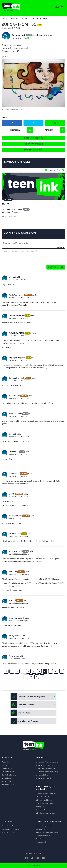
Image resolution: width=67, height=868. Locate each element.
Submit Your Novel (42, 797)
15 (31, 677)
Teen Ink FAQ (7, 778)
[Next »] (42, 677)
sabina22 (13, 572)
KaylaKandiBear (16, 295)
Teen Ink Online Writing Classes (47, 832)
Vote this (54, 130)
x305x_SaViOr (15, 516)
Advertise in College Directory (46, 768)
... (23, 671)
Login (61, 247)
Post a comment (33, 138)
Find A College (20, 713)
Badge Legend (41, 842)
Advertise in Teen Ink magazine (47, 762)
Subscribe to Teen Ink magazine (47, 813)
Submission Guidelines (44, 800)
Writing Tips (40, 807)
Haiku (25, 19)
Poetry (15, 19)
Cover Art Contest (9, 826)
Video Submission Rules (44, 803)
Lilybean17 (14, 452)
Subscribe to (27, 697)
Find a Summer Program (24, 721)
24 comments (9, 216)
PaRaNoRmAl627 (16, 315)
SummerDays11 (16, 378)
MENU (58, 7)
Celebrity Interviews (9, 775)
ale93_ (12, 494)
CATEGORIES (33, 866)
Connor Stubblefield (14, 209)
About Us (5, 762)
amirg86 (12, 434)
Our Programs (7, 768)
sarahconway (15, 533)
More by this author (20, 38)
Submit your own (33, 150)
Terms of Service (8, 785)
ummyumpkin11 (16, 636)
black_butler (14, 396)
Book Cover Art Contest (11, 829)
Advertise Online (42, 775)
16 (37, 677)
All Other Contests (9, 832)
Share (5, 118)
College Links (40, 829)
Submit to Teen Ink (22, 705)
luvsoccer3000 (15, 413)
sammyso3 (20, 35)
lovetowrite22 (15, 551)
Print (5, 57)
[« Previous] (6, 671)
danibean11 (14, 473)
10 (56, 671)
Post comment (56, 267)
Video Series (40, 839)
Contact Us (6, 765)
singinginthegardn (17, 357)
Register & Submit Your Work (46, 794)
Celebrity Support (8, 772)
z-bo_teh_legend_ (17, 618)
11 (62, 671)
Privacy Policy (7, 781)
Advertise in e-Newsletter (45, 778)
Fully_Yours (14, 656)
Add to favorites (33, 144)
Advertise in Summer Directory (47, 772)
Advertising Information (44, 765)
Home (5, 19)
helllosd (12, 277)
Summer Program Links (44, 826)
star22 (12, 600)
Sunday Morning (39, 19)
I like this (21, 130)
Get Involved (40, 810)
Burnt (6, 204)
